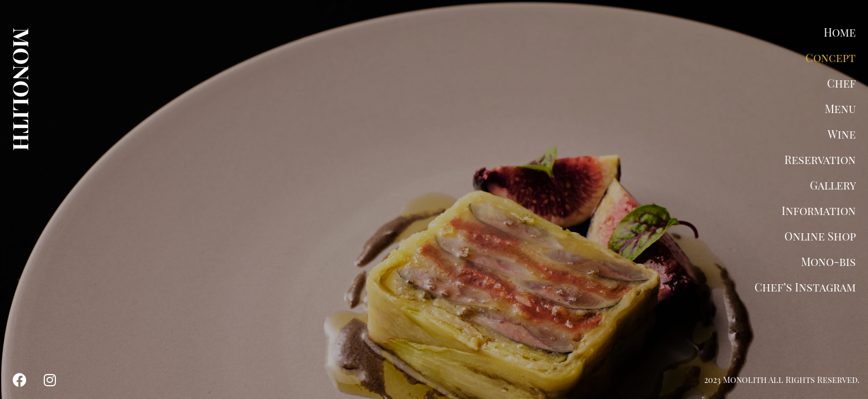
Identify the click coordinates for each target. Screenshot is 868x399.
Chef (841, 83)
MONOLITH (22, 89)
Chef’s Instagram (805, 287)
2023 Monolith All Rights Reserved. (782, 380)
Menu (840, 108)
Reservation (820, 159)
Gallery (833, 185)
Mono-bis (828, 261)
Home (840, 32)
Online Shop (820, 236)
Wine (842, 134)
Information (819, 210)
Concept (831, 57)
